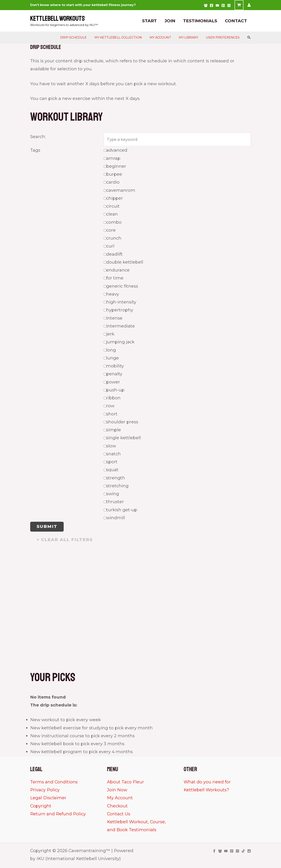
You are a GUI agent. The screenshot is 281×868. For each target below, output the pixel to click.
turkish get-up (120, 511)
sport (111, 463)
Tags (35, 151)
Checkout (117, 807)
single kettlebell (122, 439)
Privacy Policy (45, 791)
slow (110, 447)
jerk (109, 335)
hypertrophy (118, 311)
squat (111, 471)
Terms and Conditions (54, 783)
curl (109, 247)
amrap (112, 159)
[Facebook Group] (206, 5)
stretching (116, 487)
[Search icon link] (249, 38)
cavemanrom (120, 191)
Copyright (41, 807)
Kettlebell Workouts (57, 19)
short (111, 415)
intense (113, 319)
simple (112, 431)
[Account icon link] (249, 5)
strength (114, 479)
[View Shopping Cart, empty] (239, 5)
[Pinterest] (223, 5)
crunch (113, 239)
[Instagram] (229, 5)
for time (114, 279)
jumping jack (119, 343)
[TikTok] (243, 853)
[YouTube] (217, 5)
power (112, 383)
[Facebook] (212, 5)
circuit (112, 207)
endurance (117, 271)
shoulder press (121, 423)
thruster (114, 503)
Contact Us (119, 815)
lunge (111, 359)
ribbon (112, 399)
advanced (116, 151)
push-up (114, 391)
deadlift (113, 255)
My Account (120, 799)
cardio (112, 183)
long (110, 351)
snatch (112, 455)
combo (113, 223)
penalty (113, 375)
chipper (113, 199)
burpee (113, 175)
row (109, 407)
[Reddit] (249, 853)
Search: (38, 137)
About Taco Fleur (126, 783)
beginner (115, 167)
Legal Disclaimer (48, 799)
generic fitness (121, 287)
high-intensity (120, 303)
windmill (114, 519)
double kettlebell (123, 263)
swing (111, 495)
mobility (114, 367)
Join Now (117, 791)
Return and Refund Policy (58, 815)
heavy (111, 295)
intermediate (119, 327)
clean (111, 215)
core (110, 231)
